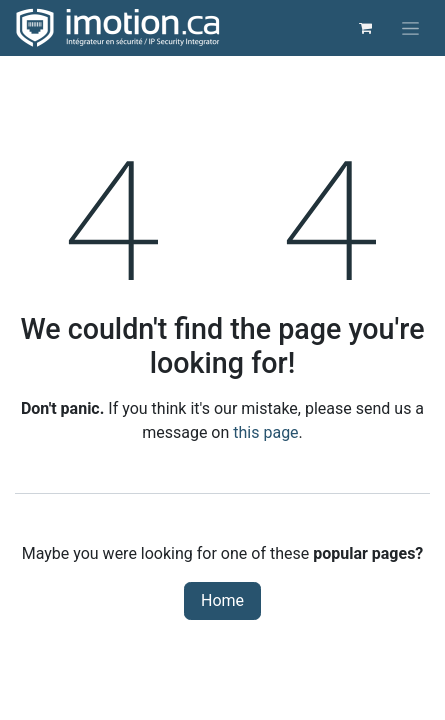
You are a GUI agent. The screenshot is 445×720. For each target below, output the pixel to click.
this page (265, 432)
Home (222, 600)
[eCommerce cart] (365, 28)
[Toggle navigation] (410, 28)
